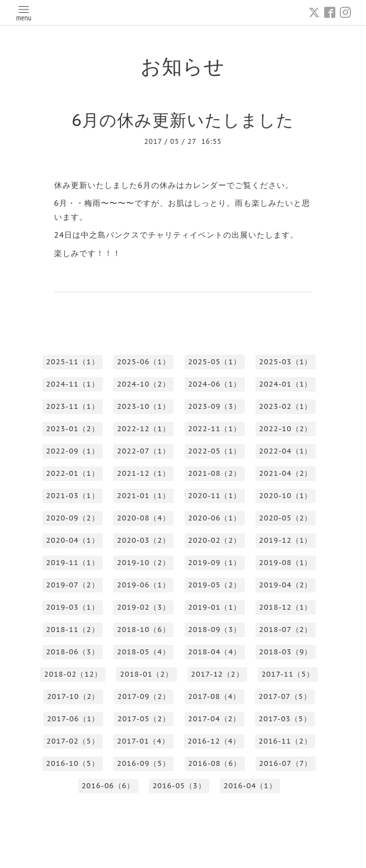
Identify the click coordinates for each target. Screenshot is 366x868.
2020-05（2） (285, 518)
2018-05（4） (144, 652)
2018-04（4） (215, 652)
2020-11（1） (215, 496)
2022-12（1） (144, 429)
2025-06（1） (144, 362)
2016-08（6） (215, 763)
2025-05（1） (215, 362)
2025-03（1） (285, 362)
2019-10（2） (144, 563)
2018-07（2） (285, 630)
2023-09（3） (215, 406)
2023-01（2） (72, 429)
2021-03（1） (72, 496)
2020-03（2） (144, 540)
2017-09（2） (144, 696)
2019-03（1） (72, 607)
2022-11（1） (215, 429)
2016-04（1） (250, 786)
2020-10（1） (285, 496)
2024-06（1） (215, 384)
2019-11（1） (72, 563)
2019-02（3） (144, 607)
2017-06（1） (73, 719)
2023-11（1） (72, 406)
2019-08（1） (285, 563)
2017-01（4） (143, 741)
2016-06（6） (108, 786)
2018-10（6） (144, 630)
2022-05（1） (215, 451)
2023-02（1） (285, 406)
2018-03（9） (285, 652)
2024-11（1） (72, 384)
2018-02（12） (73, 674)
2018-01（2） (146, 674)
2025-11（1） (72, 362)
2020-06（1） (215, 518)
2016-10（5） (72, 763)
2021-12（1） (144, 473)
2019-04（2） (285, 585)
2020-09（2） (72, 518)
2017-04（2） (214, 719)
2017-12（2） (217, 674)
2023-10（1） (144, 406)
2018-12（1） (285, 607)
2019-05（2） (215, 585)
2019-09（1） (215, 563)
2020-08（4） (144, 518)
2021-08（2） (215, 473)
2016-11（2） (285, 741)
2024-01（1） (285, 384)
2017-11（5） (288, 674)
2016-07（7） (285, 763)
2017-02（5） (73, 741)
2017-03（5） (285, 719)
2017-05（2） (144, 719)
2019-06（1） (144, 585)
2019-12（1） (285, 540)
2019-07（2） (72, 585)
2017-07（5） (285, 696)
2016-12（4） (214, 741)
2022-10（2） (285, 429)
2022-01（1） (72, 473)
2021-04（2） (285, 473)
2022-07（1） (144, 451)
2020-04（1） (72, 540)
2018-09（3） (215, 630)
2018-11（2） (72, 630)
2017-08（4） (214, 696)
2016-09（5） (144, 763)
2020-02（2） (215, 540)
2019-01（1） (215, 607)
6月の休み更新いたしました (183, 120)
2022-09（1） (72, 451)
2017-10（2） (73, 696)
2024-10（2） (144, 384)
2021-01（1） (144, 496)
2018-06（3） (72, 652)
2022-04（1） (285, 451)
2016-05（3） (179, 786)
